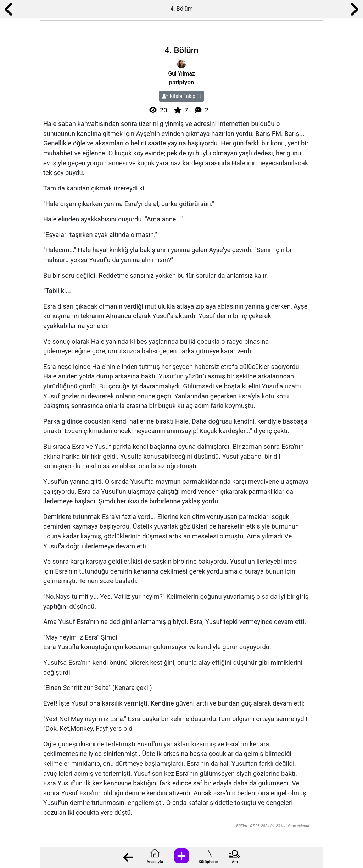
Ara (235, 862)
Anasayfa (155, 862)
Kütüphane (208, 862)
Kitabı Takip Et (181, 96)
